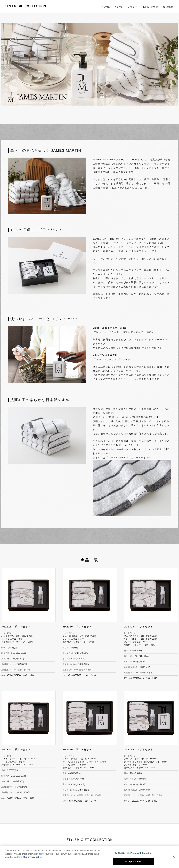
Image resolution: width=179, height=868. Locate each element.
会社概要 (168, 7)
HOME (106, 7)
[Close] (174, 858)
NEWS (119, 7)
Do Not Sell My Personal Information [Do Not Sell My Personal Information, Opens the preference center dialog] (133, 855)
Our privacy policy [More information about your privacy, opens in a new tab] (33, 859)
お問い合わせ (150, 7)
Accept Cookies (133, 863)
